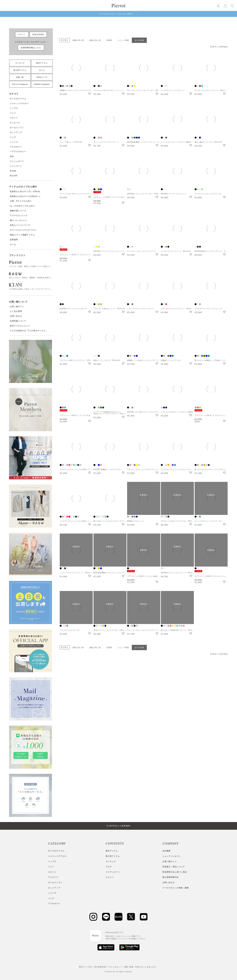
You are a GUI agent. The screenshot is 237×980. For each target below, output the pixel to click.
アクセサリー (16, 147)
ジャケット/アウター (19, 103)
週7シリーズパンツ (19, 220)
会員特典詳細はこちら (31, 48)
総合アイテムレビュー (20, 326)
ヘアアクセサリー (18, 152)
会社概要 (166, 851)
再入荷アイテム (20, 70)
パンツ (13, 113)
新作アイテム (42, 63)
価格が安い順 (78, 40)
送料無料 (14, 240)
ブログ (109, 867)
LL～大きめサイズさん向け (22, 206)
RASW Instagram (42, 84)
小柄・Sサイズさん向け (21, 201)
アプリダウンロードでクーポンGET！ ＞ (119, 14)
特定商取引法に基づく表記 (175, 872)
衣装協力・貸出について (174, 867)
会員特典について (18, 321)
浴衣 (12, 156)
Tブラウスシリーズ (19, 216)
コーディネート (113, 872)
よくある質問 (16, 311)
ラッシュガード (17, 161)
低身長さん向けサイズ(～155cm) (25, 191)
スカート (14, 118)
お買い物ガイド (17, 307)
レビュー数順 (123, 40)
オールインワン (17, 128)
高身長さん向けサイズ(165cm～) (25, 196)
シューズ (14, 142)
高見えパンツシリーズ (20, 225)
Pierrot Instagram (20, 84)
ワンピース (15, 123)
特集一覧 (20, 77)
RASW (13, 171)
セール (42, 70)
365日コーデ (42, 77)
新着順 (109, 40)
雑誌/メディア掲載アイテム (22, 235)
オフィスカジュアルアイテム (23, 230)
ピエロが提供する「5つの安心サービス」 (29, 331)
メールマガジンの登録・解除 (176, 888)
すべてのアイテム (18, 99)
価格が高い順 (95, 40)
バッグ (13, 137)
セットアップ (16, 132)
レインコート (16, 166)
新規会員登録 (38, 34)
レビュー (110, 877)
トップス (14, 108)
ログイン (22, 34)
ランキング (20, 63)
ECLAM (13, 176)
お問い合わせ (16, 316)
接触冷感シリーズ (18, 211)
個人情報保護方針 (171, 877)
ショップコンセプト (172, 856)
